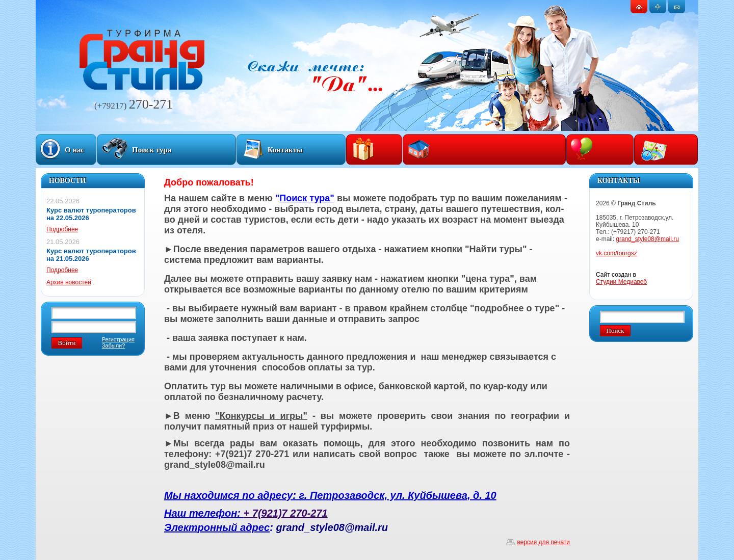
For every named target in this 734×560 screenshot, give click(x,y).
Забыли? (114, 345)
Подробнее (62, 229)
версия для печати (543, 542)
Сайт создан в (621, 278)
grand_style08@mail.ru (647, 239)
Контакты (285, 150)
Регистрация (118, 339)
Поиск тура (152, 150)
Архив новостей (69, 282)
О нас (74, 150)
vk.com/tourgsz (617, 253)
